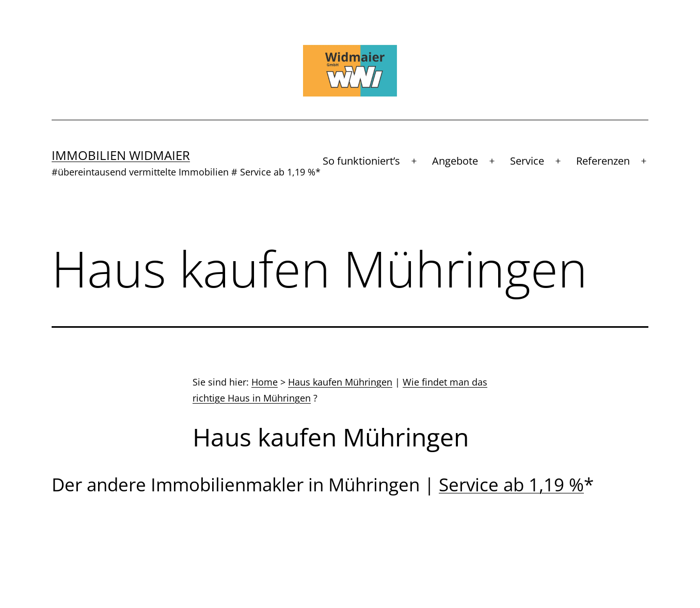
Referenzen (603, 161)
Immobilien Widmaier (121, 155)
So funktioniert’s (361, 161)
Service (527, 161)
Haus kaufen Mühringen (340, 382)
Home (265, 382)
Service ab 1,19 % (511, 484)
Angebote (455, 161)
